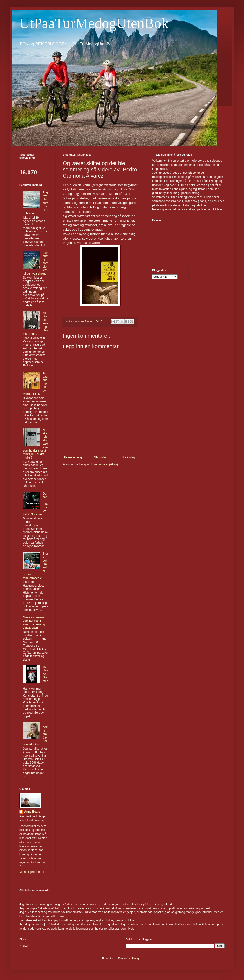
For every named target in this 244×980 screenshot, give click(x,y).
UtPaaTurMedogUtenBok (94, 23)
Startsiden (101, 457)
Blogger (136, 959)
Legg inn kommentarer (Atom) (99, 464)
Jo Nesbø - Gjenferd (45, 676)
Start (26, 946)
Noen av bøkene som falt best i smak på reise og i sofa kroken (35, 623)
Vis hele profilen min (32, 872)
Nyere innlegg (73, 457)
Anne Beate (32, 812)
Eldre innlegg (128, 457)
